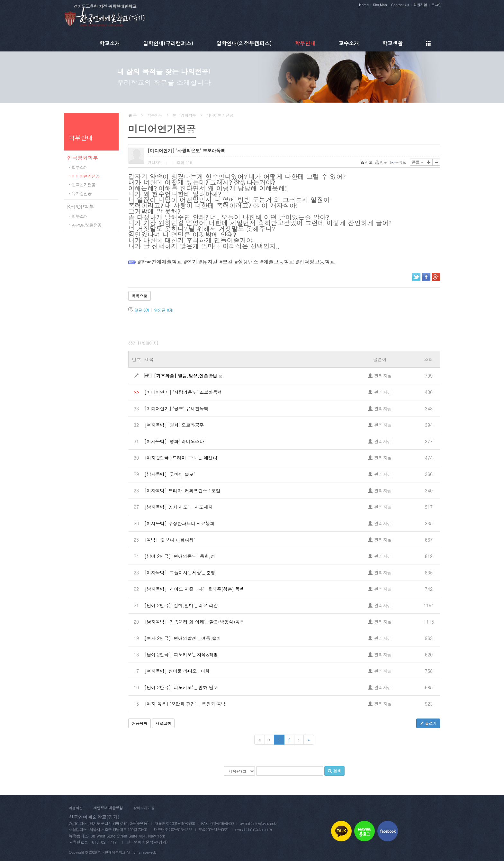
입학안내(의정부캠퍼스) (244, 43)
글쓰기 (428, 723)
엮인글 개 (163, 310)
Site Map (380, 5)
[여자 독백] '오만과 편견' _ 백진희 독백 (185, 704)
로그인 (437, 5)
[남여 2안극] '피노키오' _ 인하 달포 (181, 687)
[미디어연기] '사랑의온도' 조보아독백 (183, 392)
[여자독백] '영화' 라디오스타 (174, 441)
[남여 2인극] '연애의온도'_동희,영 (180, 556)
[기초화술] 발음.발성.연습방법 (186, 376)
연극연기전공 (84, 185)
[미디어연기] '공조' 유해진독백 (176, 408)
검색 (334, 771)
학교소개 (110, 43)
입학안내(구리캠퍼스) (168, 43)
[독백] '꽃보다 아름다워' (170, 540)
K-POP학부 (81, 207)
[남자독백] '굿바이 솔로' (170, 474)
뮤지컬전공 (82, 193)
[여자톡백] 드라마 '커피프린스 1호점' (183, 490)
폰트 (418, 162)
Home (364, 5)
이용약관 (76, 808)
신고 (367, 162)
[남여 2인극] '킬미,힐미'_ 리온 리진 (181, 605)
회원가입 (420, 5)
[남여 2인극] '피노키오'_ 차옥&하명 (181, 655)
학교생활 (392, 43)
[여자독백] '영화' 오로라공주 (174, 425)
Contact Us (400, 5)
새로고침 (163, 723)
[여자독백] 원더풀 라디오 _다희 (177, 671)
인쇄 (382, 162)
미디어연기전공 (85, 176)
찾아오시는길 (144, 808)
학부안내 (305, 43)
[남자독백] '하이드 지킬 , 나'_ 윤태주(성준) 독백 (194, 589)
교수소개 (349, 43)
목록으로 (139, 296)
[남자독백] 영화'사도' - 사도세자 (178, 507)
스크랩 (399, 162)
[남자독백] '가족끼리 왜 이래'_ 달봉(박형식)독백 (194, 622)
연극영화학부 (83, 158)
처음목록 (139, 723)
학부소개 (80, 167)
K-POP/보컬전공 (87, 225)
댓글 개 (142, 310)
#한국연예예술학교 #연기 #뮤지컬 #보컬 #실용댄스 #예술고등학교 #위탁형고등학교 (236, 262)
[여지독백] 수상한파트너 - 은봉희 (179, 523)
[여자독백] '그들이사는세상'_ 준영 (180, 572)
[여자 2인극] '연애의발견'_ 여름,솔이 (183, 638)
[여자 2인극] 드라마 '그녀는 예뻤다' (181, 458)
